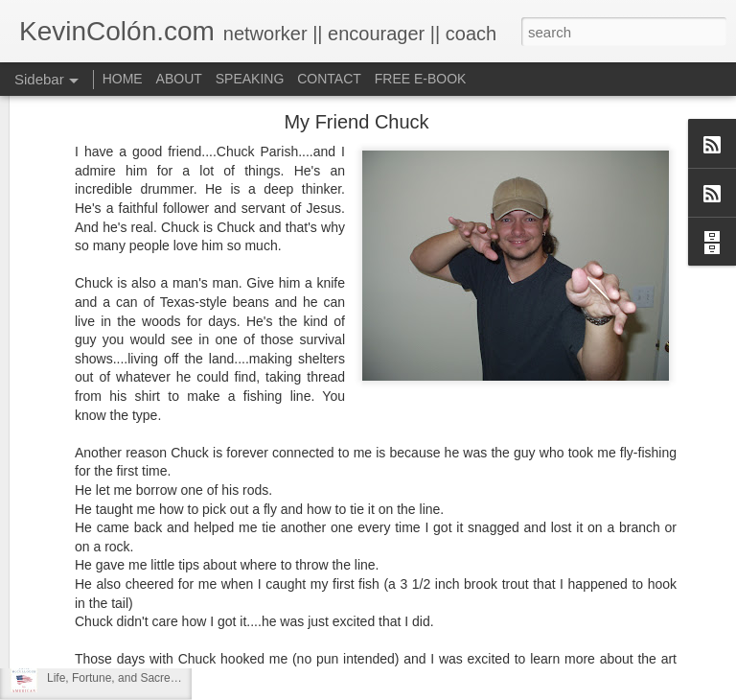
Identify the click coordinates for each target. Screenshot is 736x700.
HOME (123, 79)
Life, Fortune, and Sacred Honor (129, 678)
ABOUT (179, 79)
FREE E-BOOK (421, 79)
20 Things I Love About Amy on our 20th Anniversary (181, 635)
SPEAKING (250, 79)
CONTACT (329, 79)
